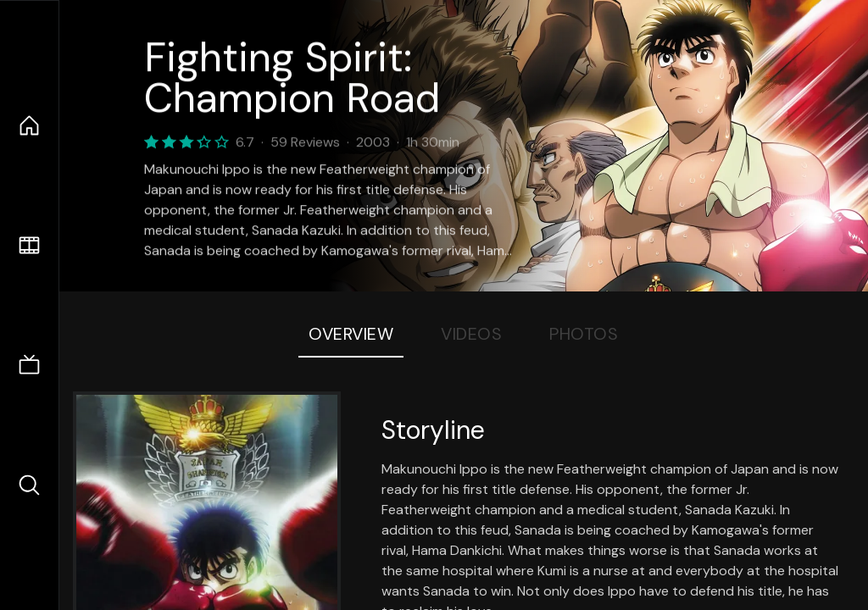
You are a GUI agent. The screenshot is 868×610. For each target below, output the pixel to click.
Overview (351, 334)
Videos (471, 334)
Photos (584, 334)
